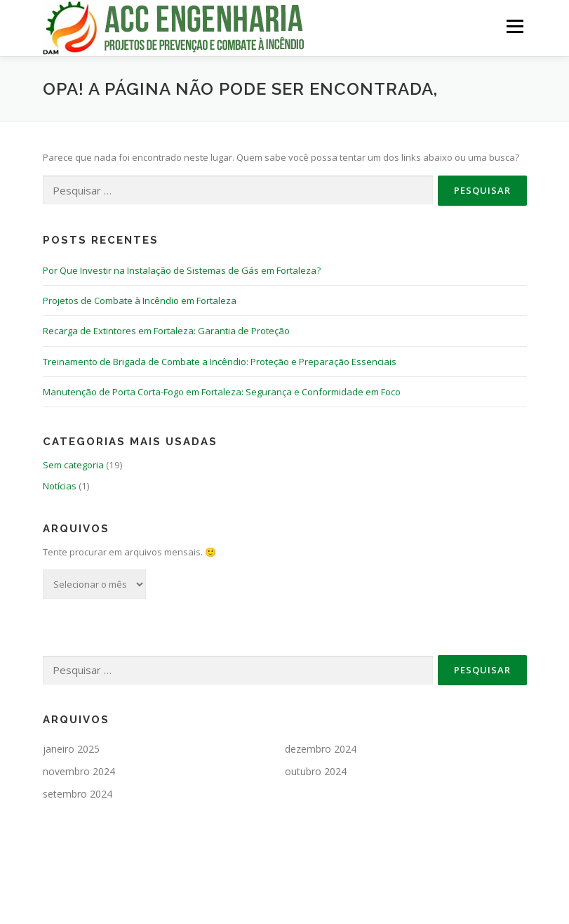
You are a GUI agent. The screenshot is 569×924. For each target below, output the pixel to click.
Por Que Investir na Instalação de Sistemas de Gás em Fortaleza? (182, 270)
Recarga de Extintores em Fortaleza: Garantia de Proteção (166, 331)
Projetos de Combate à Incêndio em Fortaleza (140, 301)
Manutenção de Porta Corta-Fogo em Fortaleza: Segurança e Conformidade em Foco (222, 392)
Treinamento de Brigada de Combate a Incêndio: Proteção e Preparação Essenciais (220, 362)
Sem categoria (73, 465)
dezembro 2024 (321, 749)
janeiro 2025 (71, 749)
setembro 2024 (78, 794)
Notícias (60, 486)
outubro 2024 (316, 771)
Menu (515, 26)
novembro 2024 (79, 771)
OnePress (343, 891)
